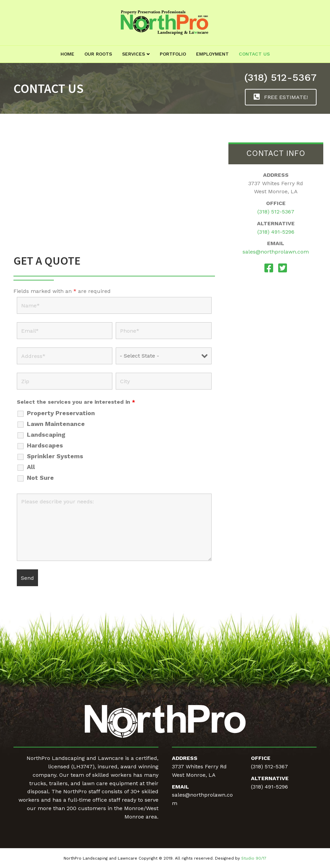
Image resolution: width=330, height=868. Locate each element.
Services (134, 54)
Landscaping (46, 435)
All (31, 467)
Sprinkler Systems (55, 456)
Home (67, 54)
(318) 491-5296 (276, 232)
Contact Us (254, 54)
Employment (212, 54)
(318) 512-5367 (280, 77)
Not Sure (40, 478)
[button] (281, 97)
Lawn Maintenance (56, 424)
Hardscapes (45, 445)
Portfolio (173, 54)
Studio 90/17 (254, 858)
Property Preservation (61, 413)
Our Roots (98, 54)
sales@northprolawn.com (276, 252)
